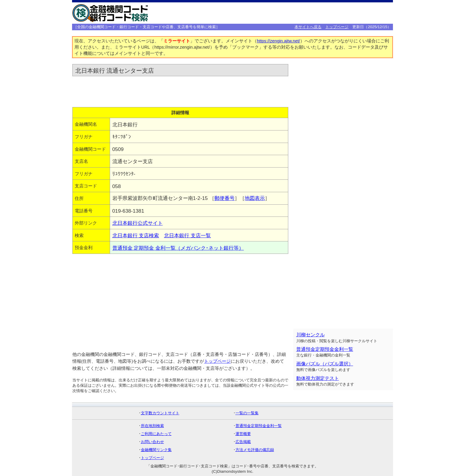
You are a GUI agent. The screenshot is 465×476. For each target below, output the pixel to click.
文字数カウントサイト (160, 413)
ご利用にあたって (156, 434)
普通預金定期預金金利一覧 (325, 349)
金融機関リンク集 (156, 450)
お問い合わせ (152, 442)
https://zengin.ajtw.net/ (278, 41)
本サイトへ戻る (308, 27)
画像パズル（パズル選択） (325, 364)
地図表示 (255, 198)
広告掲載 (243, 442)
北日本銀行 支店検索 (136, 235)
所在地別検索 (152, 426)
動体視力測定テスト (318, 378)
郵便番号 (224, 198)
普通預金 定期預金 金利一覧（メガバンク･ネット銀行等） (178, 248)
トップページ (337, 27)
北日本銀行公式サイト (138, 223)
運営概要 (243, 434)
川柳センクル (310, 335)
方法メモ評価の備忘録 (255, 450)
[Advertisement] (300, 13)
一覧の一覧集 (247, 413)
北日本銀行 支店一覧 (187, 235)
